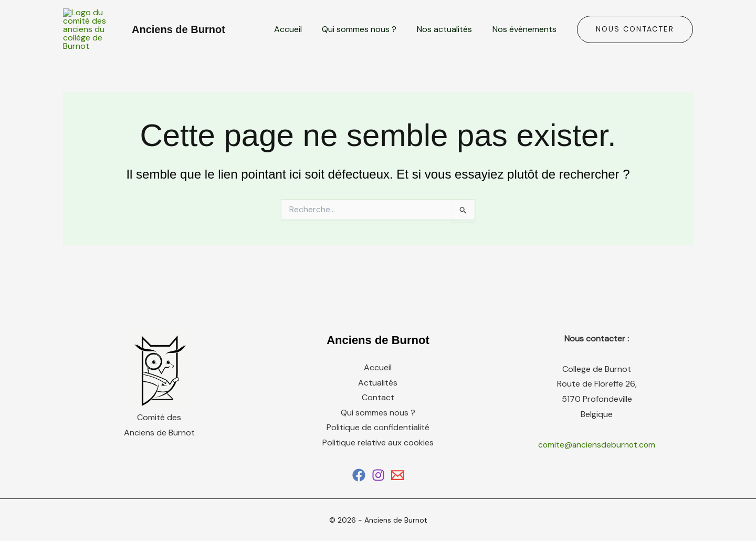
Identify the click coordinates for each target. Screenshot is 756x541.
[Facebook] (359, 493)
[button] (635, 39)
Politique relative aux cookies (378, 461)
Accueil (300, 39)
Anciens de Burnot (178, 39)
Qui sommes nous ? (368, 39)
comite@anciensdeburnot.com (597, 463)
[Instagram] (378, 493)
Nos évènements (526, 39)
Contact (378, 416)
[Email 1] (398, 493)
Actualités (378, 401)
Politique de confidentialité (378, 446)
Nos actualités (450, 39)
